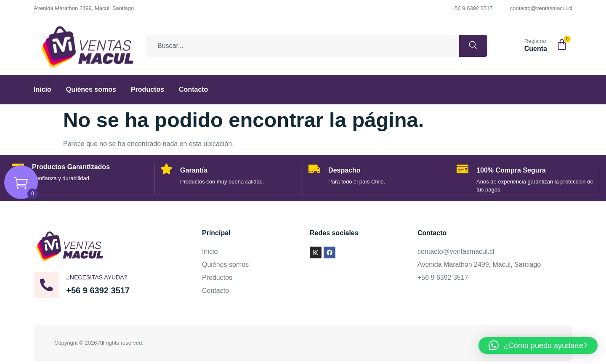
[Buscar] (469, 46)
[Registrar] (514, 44)
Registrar (536, 41)
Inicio (43, 89)
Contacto (193, 89)
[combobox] (299, 46)
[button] (538, 345)
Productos (148, 89)
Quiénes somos (91, 89)
